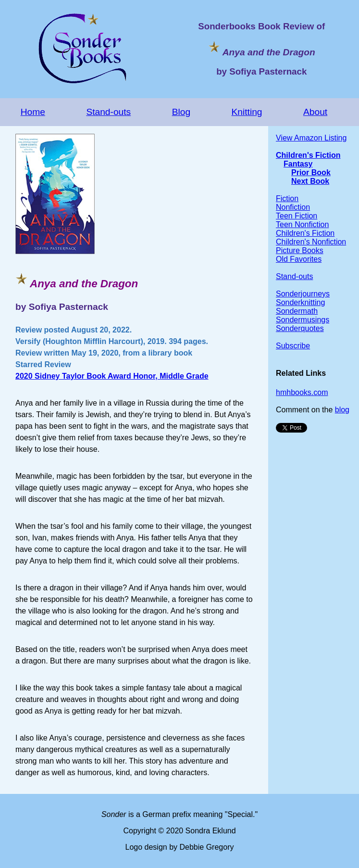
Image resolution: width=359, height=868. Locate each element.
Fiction (287, 198)
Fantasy (298, 164)
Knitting (247, 112)
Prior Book (311, 172)
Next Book (310, 181)
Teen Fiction (297, 216)
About (315, 112)
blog (342, 410)
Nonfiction (293, 207)
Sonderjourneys (303, 294)
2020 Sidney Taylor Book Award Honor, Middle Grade (112, 376)
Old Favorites (299, 259)
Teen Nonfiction (302, 224)
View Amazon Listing (311, 138)
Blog (181, 112)
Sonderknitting (300, 302)
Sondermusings (303, 320)
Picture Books (300, 250)
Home (33, 112)
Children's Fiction (308, 155)
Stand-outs (108, 112)
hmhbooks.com (302, 392)
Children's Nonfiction (311, 242)
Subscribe (293, 346)
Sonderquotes (300, 328)
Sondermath (297, 311)
